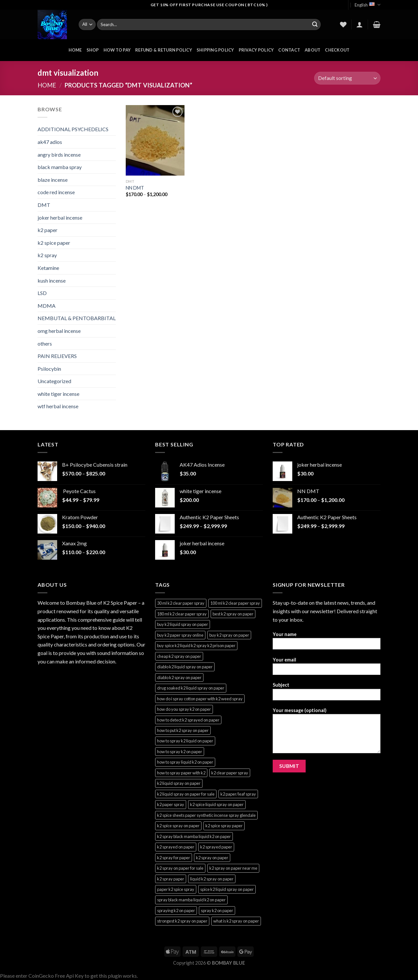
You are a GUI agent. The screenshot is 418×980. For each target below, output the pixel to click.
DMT (44, 205)
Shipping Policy (215, 50)
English (368, 5)
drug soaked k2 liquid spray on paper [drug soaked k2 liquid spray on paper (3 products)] (191, 688)
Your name (327, 643)
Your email (327, 668)
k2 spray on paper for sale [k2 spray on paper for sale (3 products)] (180, 868)
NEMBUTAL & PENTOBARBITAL (77, 318)
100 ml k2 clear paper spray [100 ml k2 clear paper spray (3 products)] (235, 603)
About (313, 50)
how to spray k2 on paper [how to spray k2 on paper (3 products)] (180, 752)
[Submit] (315, 24)
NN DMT (135, 188)
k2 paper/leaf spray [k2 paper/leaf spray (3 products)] (238, 794)
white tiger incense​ (58, 394)
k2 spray (47, 255)
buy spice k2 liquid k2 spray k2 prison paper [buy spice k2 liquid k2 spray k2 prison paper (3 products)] (196, 646)
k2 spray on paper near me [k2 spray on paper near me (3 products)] (233, 868)
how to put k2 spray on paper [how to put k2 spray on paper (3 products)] (183, 730)
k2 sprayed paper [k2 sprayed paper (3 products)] (216, 847)
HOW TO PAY (117, 50)
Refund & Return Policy (164, 50)
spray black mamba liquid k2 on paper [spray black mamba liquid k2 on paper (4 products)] (191, 900)
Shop (93, 50)
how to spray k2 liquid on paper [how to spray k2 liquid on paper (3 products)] (185, 741)
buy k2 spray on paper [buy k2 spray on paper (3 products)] (229, 635)
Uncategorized (54, 381)
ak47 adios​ (50, 142)
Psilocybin (49, 369)
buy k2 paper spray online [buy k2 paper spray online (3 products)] (180, 635)
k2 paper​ (48, 230)
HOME (75, 50)
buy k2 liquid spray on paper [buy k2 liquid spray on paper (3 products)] (183, 624)
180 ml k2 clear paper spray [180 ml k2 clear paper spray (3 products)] (182, 614)
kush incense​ (52, 280)
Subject (327, 693)
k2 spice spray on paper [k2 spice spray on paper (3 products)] (178, 826)
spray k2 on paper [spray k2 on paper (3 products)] (217, 910)
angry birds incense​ (59, 155)
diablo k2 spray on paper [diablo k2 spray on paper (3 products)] (179, 677)
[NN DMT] (155, 140)
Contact (289, 50)
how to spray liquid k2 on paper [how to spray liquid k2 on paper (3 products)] (185, 762)
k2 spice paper (54, 243)
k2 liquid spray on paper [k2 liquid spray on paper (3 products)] (179, 783)
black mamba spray (60, 167)
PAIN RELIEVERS (57, 356)
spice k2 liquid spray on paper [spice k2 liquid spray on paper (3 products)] (227, 889)
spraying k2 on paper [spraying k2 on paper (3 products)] (176, 910)
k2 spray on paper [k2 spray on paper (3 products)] (212, 858)
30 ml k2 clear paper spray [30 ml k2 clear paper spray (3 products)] (181, 603)
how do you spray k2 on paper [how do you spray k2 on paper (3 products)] (184, 709)
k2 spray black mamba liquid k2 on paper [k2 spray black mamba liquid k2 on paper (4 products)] (194, 836)
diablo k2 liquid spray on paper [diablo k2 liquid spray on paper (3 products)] (185, 667)
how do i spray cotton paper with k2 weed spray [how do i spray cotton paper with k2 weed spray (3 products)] (200, 699)
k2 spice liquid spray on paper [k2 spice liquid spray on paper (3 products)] (217, 804)
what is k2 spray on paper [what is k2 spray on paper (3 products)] (236, 921)
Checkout (337, 50)
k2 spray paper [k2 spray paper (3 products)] (171, 879)
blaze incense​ (53, 180)
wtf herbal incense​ (58, 406)
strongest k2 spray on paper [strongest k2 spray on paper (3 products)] (182, 921)
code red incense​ (56, 192)
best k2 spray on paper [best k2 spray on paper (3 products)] (233, 614)
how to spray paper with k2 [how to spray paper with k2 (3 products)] (181, 773)
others (45, 343)
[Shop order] (347, 78)
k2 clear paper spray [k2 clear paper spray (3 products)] (230, 773)
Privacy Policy (256, 50)
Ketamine (48, 268)
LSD (42, 293)
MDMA (47, 306)
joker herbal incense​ (60, 218)
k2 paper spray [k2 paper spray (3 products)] (171, 804)
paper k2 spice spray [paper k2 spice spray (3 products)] (176, 889)
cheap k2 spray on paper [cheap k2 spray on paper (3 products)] (179, 656)
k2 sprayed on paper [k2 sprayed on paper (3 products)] (176, 847)
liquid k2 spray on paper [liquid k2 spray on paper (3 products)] (212, 879)
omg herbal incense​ (59, 331)
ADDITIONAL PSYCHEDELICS (73, 129)
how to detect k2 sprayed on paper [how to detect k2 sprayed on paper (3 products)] (188, 720)
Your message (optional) (327, 733)
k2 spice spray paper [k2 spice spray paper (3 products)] (224, 826)
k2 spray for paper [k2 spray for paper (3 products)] (174, 858)
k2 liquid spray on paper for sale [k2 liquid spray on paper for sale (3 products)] (186, 794)
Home (47, 85)
